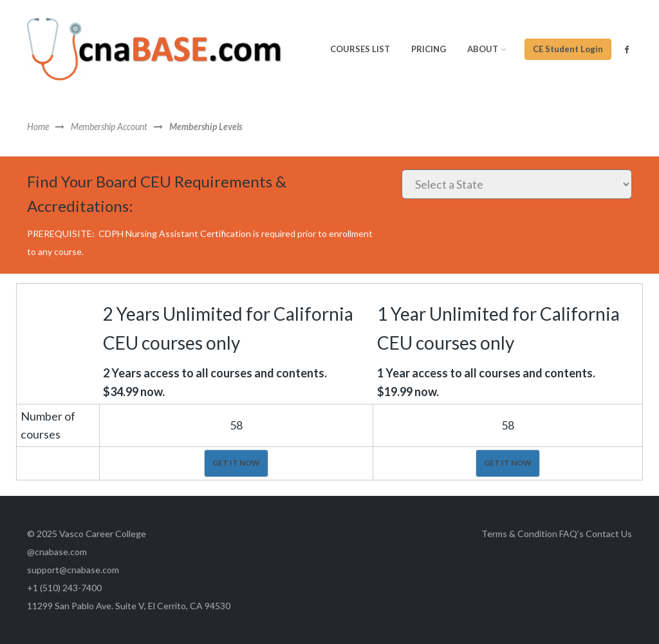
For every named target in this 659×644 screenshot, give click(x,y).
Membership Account (109, 127)
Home (38, 127)
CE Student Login (568, 49)
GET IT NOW (236, 463)
